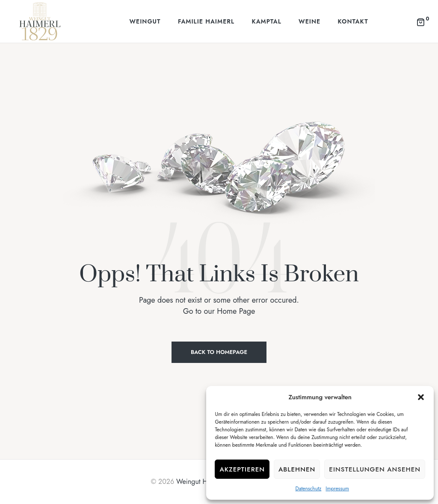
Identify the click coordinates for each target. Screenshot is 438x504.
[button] (421, 397)
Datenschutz (308, 489)
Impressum (337, 489)
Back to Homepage (219, 352)
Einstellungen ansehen (375, 469)
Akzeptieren (242, 469)
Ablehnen (297, 469)
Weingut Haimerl (201, 482)
